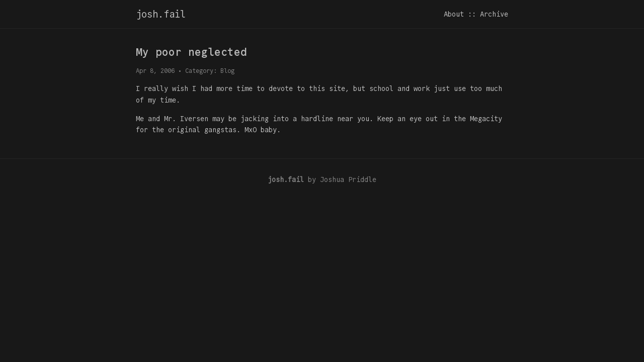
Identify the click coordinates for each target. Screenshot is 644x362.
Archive (494, 14)
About (454, 14)
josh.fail (161, 14)
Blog (227, 71)
